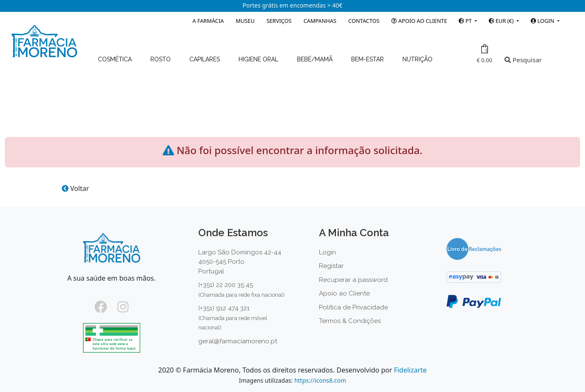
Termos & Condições (350, 321)
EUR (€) (502, 21)
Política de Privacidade (353, 307)
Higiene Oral (259, 59)
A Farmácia (208, 21)
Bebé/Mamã (316, 59)
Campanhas (320, 21)
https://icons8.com (320, 380)
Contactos (364, 21)
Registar (331, 266)
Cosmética (116, 59)
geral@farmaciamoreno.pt (238, 341)
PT (466, 21)
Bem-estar (368, 59)
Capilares (205, 59)
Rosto (161, 59)
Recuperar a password (353, 280)
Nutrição (417, 59)
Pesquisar (523, 60)
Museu (245, 21)
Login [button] (543, 21)
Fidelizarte (410, 370)
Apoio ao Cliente (419, 21)
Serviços (279, 21)
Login (327, 252)
